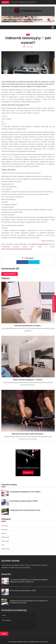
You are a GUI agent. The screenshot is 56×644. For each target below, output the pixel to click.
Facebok (22, 262)
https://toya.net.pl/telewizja (40, 244)
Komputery (5, 530)
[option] (33, 2)
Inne (28, 35)
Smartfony (5, 526)
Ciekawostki (5, 541)
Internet (4, 533)
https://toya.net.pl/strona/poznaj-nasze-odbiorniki (17, 249)
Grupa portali (5, 549)
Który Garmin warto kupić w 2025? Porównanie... (28, 434)
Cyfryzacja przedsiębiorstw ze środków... (28, 326)
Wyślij (4, 634)
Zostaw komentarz (10, 274)
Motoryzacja (5, 537)
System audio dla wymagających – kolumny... (28, 380)
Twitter (34, 262)
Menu (53, 27)
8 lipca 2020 (28, 47)
